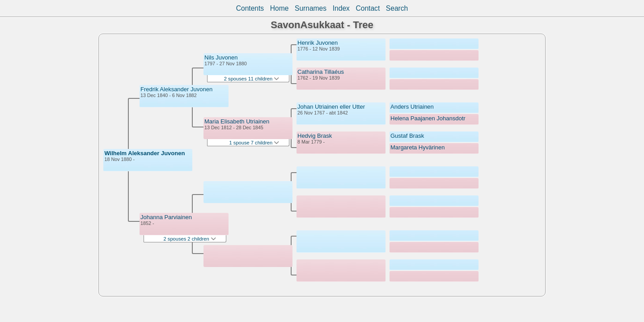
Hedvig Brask (315, 136)
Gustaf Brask (407, 136)
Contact (368, 8)
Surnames (311, 8)
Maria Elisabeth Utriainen (237, 121)
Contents (250, 8)
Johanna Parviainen (166, 217)
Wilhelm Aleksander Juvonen (144, 153)
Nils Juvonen (221, 57)
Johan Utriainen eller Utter (331, 107)
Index (341, 8)
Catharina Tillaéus (321, 72)
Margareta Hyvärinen (417, 147)
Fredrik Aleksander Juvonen (176, 89)
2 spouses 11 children (252, 79)
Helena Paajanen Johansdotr (428, 118)
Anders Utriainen (412, 107)
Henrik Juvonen (318, 43)
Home (280, 8)
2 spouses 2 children (190, 239)
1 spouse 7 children (254, 143)
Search (397, 8)
